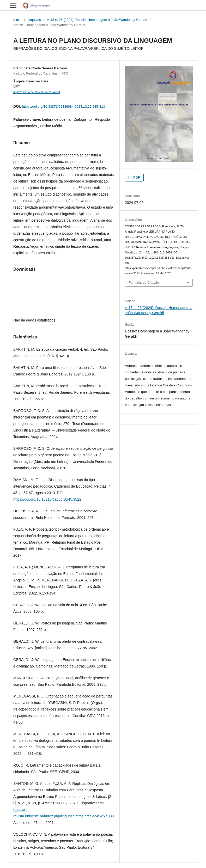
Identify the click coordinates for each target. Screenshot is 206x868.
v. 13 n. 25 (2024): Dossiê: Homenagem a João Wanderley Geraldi (97, 20)
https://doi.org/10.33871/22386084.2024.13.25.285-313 (63, 107)
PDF (136, 177)
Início (17, 20)
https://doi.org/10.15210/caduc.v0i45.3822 (47, 499)
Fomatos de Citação (144, 283)
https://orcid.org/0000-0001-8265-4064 (37, 92)
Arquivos (34, 20)
